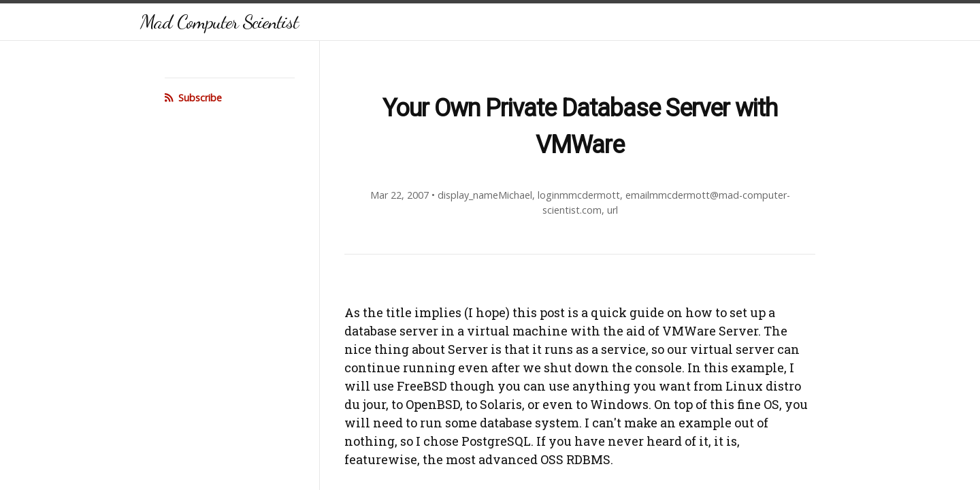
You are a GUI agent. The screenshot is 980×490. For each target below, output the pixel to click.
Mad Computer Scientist (219, 21)
